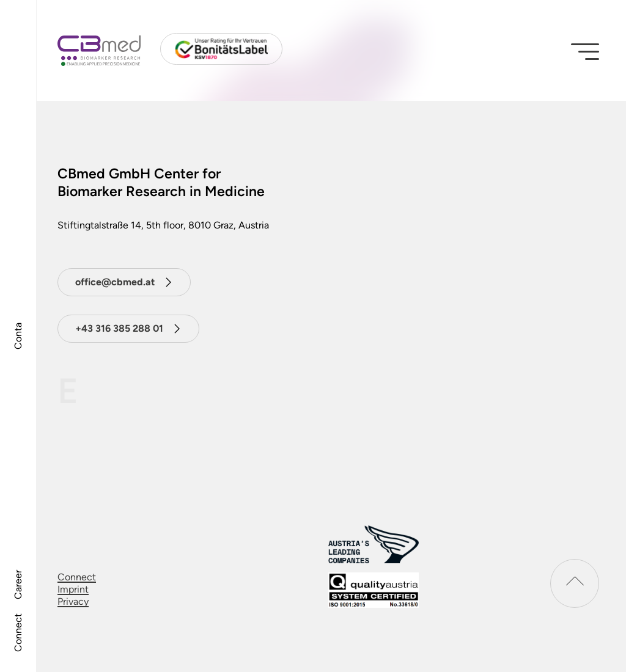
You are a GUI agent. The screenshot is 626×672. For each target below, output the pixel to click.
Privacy (73, 601)
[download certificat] (374, 590)
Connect (18, 633)
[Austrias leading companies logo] (374, 544)
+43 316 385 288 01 (119, 328)
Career (18, 585)
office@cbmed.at (115, 282)
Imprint (73, 589)
